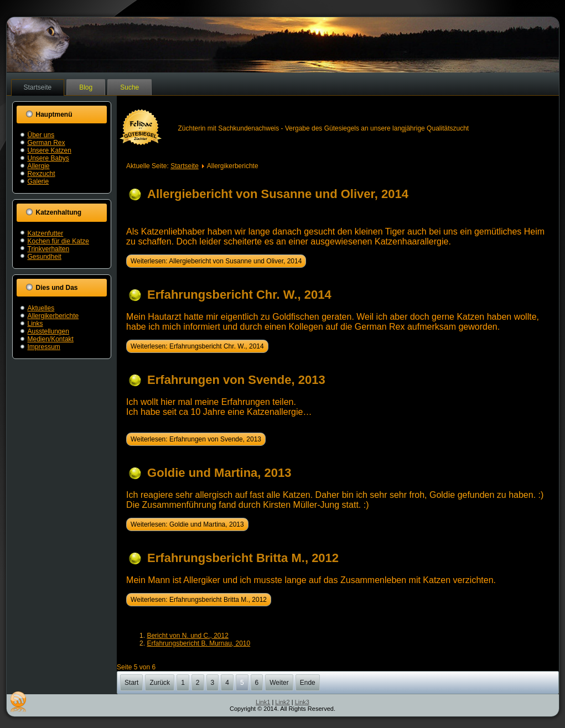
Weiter (279, 683)
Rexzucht (42, 174)
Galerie (38, 181)
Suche (129, 87)
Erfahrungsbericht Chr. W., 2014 (239, 295)
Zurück (160, 683)
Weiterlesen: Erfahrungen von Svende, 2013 (196, 439)
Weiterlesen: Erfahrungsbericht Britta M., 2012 (199, 600)
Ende (308, 683)
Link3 (302, 702)
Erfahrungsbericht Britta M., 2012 (243, 558)
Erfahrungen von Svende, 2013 (236, 380)
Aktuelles (41, 308)
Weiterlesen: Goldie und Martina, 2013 (187, 524)
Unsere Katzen (50, 150)
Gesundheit (45, 257)
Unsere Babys (48, 158)
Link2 (282, 702)
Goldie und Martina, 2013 (219, 473)
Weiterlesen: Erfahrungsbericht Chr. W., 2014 (197, 346)
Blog (86, 87)
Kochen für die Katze (58, 241)
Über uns (41, 135)
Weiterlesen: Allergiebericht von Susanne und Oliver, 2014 (216, 261)
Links (35, 324)
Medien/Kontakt (51, 339)
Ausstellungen (48, 331)
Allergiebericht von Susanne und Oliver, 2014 (278, 194)
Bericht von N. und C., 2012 (187, 636)
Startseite (38, 87)
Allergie (39, 166)
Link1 (263, 702)
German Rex (46, 143)
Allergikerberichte (53, 316)
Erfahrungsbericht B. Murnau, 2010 (198, 643)
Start (131, 683)
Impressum (44, 347)
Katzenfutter (46, 233)
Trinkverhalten (49, 249)
